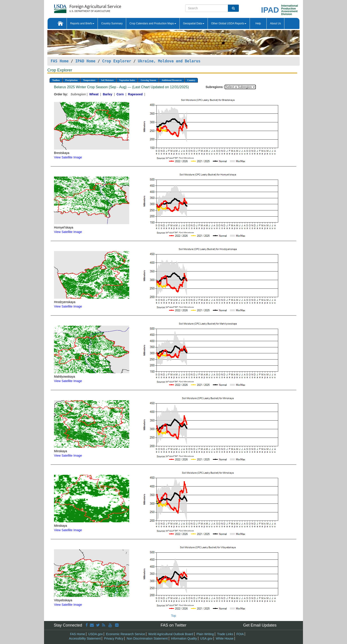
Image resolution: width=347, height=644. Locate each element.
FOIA (240, 634)
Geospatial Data (194, 23)
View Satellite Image (68, 157)
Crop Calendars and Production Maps (153, 23)
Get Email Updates (260, 625)
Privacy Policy (114, 638)
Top (174, 616)
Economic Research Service (125, 634)
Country (191, 80)
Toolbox (56, 80)
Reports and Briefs (82, 23)
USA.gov (206, 638)
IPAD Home (85, 61)
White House (225, 638)
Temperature (89, 80)
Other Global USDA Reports (229, 23)
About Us (275, 23)
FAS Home (60, 61)
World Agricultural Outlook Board (171, 634)
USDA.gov (95, 634)
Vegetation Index (127, 80)
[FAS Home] (76, 7)
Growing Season (148, 80)
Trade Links (225, 634)
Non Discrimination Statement (147, 638)
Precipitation (71, 80)
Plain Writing (205, 634)
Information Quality (184, 638)
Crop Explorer (117, 61)
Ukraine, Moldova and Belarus (169, 61)
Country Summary (112, 23)
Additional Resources (172, 80)
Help (258, 23)
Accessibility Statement (85, 638)
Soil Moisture (107, 80)
